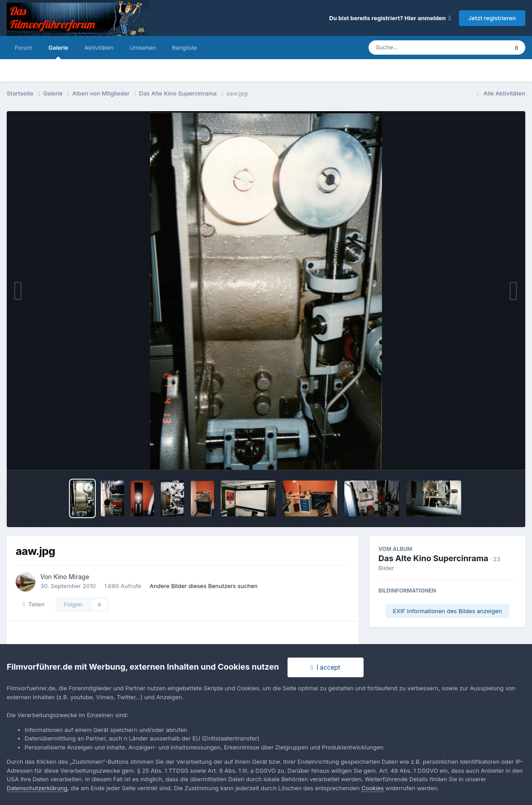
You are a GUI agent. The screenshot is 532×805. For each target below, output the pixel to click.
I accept (326, 667)
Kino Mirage (72, 577)
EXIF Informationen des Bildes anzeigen (447, 611)
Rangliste (184, 48)
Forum (24, 48)
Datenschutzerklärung (37, 788)
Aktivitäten (99, 48)
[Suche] (420, 48)
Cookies (373, 788)
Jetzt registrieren (492, 18)
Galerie (58, 52)
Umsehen (143, 48)
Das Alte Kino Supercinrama (433, 558)
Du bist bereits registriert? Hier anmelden (390, 18)
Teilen (34, 604)
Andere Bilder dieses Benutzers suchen (204, 586)
